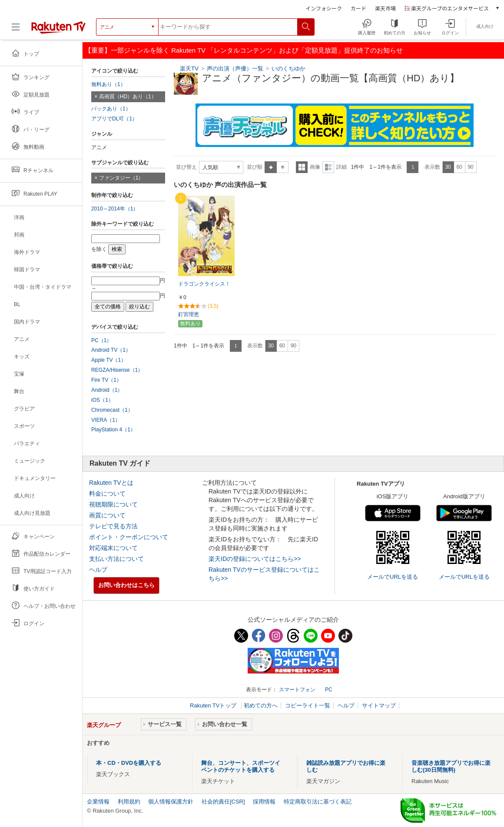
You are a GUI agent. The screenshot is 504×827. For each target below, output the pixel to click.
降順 (283, 167)
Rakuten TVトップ (214, 705)
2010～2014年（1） (115, 209)
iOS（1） (102, 400)
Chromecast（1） (112, 410)
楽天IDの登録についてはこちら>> (255, 559)
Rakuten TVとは (111, 483)
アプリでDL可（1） (114, 119)
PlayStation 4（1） (113, 430)
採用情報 (264, 802)
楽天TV (189, 68)
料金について (107, 494)
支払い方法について (116, 559)
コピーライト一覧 (308, 705)
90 (470, 167)
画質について (107, 515)
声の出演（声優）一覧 (235, 68)
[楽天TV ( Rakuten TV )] (58, 30)
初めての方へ (261, 705)
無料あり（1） (108, 84)
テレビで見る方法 (113, 526)
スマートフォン (297, 690)
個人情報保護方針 (171, 802)
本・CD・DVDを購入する (129, 763)
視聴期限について (113, 504)
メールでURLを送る (393, 577)
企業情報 (98, 802)
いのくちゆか (288, 68)
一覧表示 (302, 167)
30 (448, 167)
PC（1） (102, 340)
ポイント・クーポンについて (129, 537)
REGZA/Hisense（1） (117, 370)
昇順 (271, 167)
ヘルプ (98, 570)
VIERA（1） (106, 420)
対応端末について (113, 548)
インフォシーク (324, 8)
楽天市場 (385, 8)
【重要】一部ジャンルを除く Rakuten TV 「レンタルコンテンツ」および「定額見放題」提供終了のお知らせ (244, 50)
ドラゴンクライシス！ (204, 284)
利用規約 (129, 802)
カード (358, 8)
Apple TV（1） (109, 360)
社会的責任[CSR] (223, 802)
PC (329, 690)
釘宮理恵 (189, 314)
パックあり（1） (111, 109)
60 (459, 167)
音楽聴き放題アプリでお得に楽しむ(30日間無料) (451, 766)
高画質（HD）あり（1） (128, 97)
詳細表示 (328, 167)
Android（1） (107, 390)
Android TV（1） (111, 350)
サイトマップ (379, 705)
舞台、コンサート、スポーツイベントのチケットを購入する (241, 766)
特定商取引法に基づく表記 (318, 802)
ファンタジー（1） (121, 178)
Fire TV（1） (106, 380)
